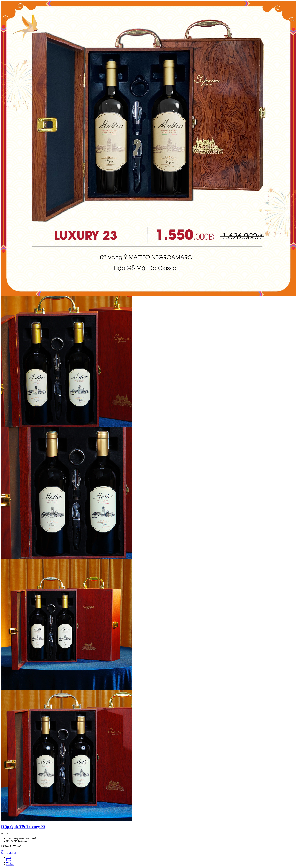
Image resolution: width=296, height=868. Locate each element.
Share (9, 860)
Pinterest (10, 865)
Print (3, 851)
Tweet (9, 858)
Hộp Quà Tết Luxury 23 (23, 827)
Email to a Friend (8, 853)
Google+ (10, 862)
